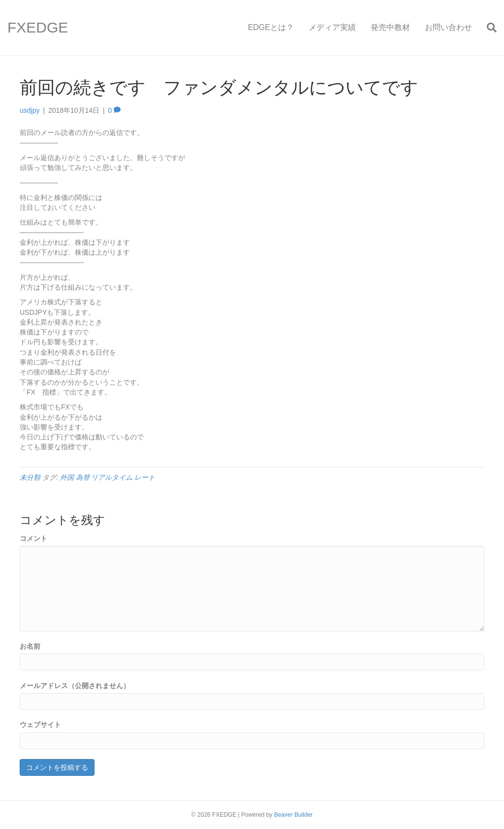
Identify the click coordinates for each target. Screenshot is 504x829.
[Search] (488, 28)
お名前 (30, 646)
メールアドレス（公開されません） (75, 686)
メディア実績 (332, 27)
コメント (33, 538)
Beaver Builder (294, 815)
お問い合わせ (448, 27)
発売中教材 (390, 27)
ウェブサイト (40, 725)
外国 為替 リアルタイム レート (108, 477)
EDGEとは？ (271, 27)
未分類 (30, 477)
